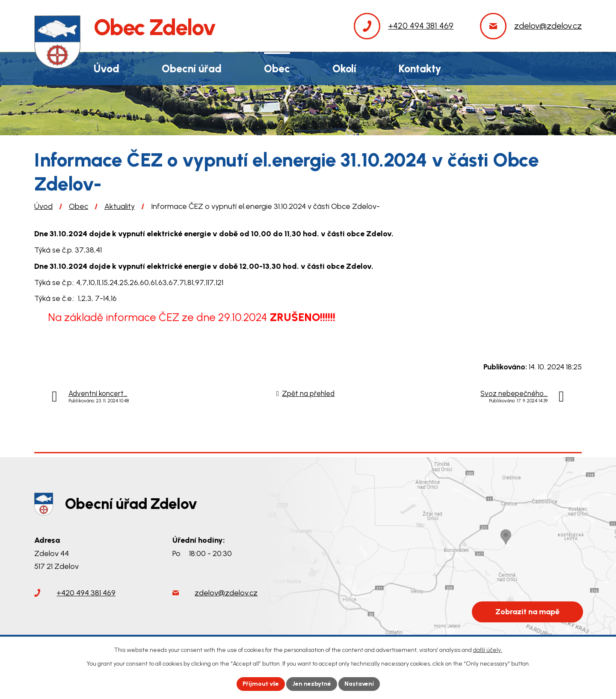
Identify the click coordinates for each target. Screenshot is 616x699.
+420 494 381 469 (86, 593)
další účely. (488, 650)
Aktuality (120, 206)
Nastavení (359, 684)
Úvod (43, 206)
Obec (78, 206)
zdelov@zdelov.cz (226, 593)
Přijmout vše (261, 684)
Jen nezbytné (312, 684)
